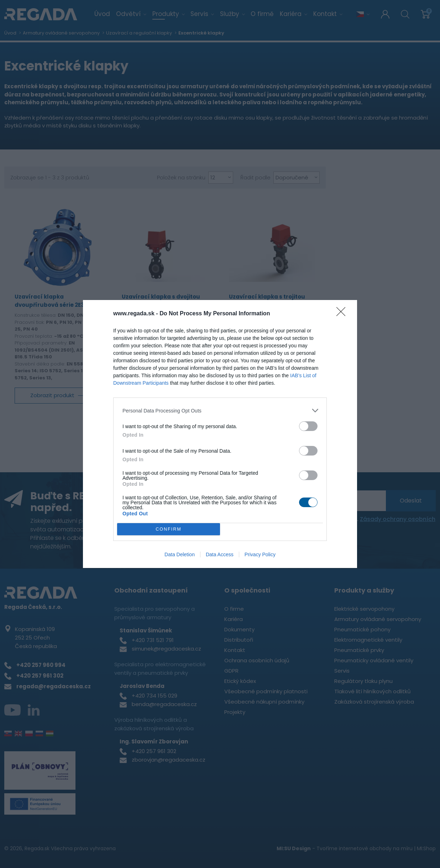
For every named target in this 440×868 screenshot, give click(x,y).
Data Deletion (180, 554)
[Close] (343, 314)
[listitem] (220, 411)
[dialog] (220, 434)
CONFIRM (169, 529)
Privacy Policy (260, 554)
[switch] (308, 426)
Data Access (220, 554)
